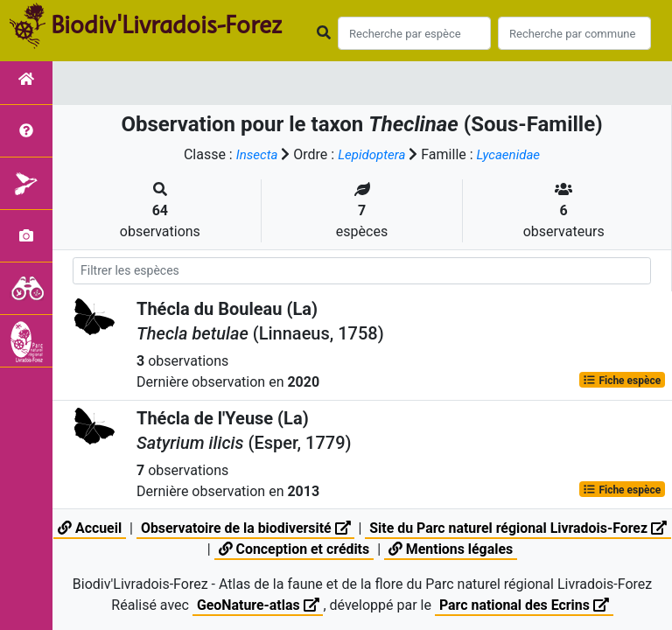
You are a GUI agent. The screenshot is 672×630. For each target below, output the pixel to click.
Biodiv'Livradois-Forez (166, 25)
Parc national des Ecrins (525, 605)
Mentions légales (463, 549)
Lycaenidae (511, 154)
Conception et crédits (305, 549)
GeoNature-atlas (257, 605)
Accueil (99, 528)
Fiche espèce (622, 380)
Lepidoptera (371, 154)
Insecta (252, 154)
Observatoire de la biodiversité (257, 528)
